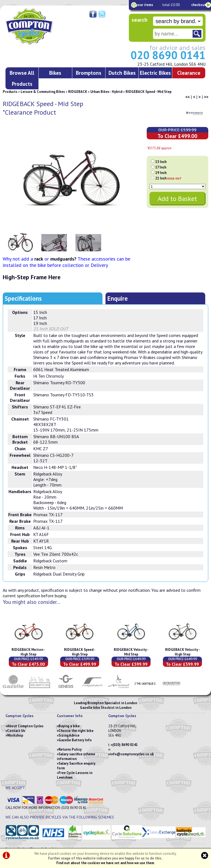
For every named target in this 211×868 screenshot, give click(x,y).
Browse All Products (22, 78)
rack (39, 259)
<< (187, 97)
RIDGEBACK (78, 92)
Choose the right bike (76, 731)
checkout (199, 5)
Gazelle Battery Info (75, 740)
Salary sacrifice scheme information (76, 756)
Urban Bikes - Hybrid (106, 92)
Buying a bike (69, 726)
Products (10, 92)
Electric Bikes (155, 73)
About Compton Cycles (25, 726)
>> (206, 97)
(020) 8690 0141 (125, 745)
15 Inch (161, 162)
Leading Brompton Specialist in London (105, 703)
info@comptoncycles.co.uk (132, 754)
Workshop (15, 735)
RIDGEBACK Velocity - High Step (183, 652)
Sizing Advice (69, 735)
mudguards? (63, 259)
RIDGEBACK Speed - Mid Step (148, 92)
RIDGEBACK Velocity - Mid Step (131, 652)
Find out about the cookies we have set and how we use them (105, 863)
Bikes (55, 73)
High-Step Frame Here (32, 277)
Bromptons (89, 73)
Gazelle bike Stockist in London (106, 708)
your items (145, 5)
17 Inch (161, 167)
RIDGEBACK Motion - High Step (28, 652)
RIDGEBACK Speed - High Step (80, 652)
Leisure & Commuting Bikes (43, 92)
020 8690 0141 (168, 55)
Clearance (189, 73)
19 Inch (161, 173)
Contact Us (16, 731)
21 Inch (168, 178)
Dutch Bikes (122, 73)
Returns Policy (70, 749)
